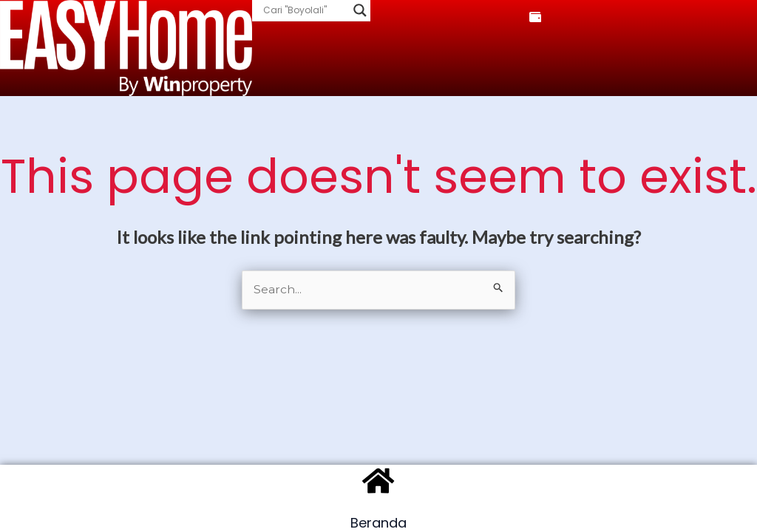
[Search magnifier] (360, 10)
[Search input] (305, 10)
